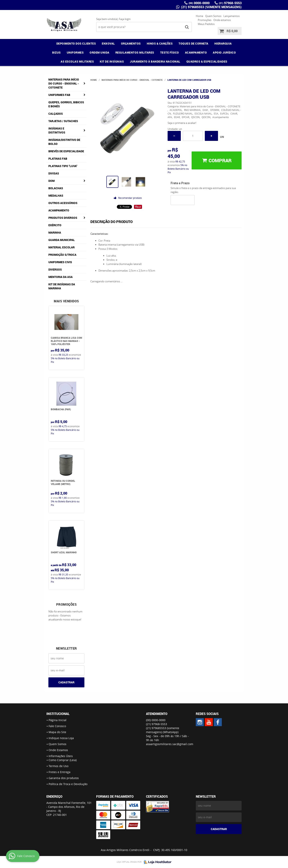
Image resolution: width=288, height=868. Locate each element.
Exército (55, 225)
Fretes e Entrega (59, 772)
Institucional (58, 714)
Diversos (55, 269)
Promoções (205, 20)
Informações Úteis (61, 756)
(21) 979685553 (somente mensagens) (211, 7)
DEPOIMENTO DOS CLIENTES (76, 43)
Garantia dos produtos (64, 778)
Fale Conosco (57, 726)
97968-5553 (230, 3)
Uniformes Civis (60, 262)
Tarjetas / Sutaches (63, 121)
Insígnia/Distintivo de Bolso (64, 142)
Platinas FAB (58, 159)
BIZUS (56, 52)
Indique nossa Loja (61, 738)
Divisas (54, 173)
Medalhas (56, 196)
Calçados (56, 114)
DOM (51, 181)
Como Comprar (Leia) (63, 760)
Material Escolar (61, 247)
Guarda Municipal (62, 240)
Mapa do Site (57, 732)
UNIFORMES (75, 52)
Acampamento (59, 210)
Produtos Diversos (63, 218)
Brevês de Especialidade (66, 151)
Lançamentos (231, 16)
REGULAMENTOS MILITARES (135, 52)
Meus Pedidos (206, 24)
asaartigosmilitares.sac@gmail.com (170, 744)
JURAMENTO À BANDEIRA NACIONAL (155, 61)
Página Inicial (57, 720)
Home (199, 16)
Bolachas (56, 188)
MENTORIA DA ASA (60, 277)
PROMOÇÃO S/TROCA (62, 255)
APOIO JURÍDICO (224, 52)
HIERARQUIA (223, 43)
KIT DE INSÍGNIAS (112, 61)
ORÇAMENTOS (131, 43)
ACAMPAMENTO (196, 52)
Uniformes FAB (59, 95)
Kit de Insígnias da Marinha (62, 286)
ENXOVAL (108, 43)
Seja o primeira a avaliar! (182, 123)
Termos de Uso (58, 766)
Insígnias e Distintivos (57, 130)
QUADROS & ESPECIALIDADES (207, 61)
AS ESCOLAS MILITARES (77, 61)
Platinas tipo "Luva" (63, 166)
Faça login (125, 19)
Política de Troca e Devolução (68, 784)
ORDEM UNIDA (99, 52)
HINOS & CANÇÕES (160, 43)
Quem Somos (213, 16)
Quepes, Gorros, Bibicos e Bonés (66, 104)
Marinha (55, 232)
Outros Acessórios (63, 203)
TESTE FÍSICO (170, 52)
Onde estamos (222, 20)
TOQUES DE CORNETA (193, 43)
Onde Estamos (58, 750)
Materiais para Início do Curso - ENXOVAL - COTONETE (64, 83)
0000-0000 (199, 3)
